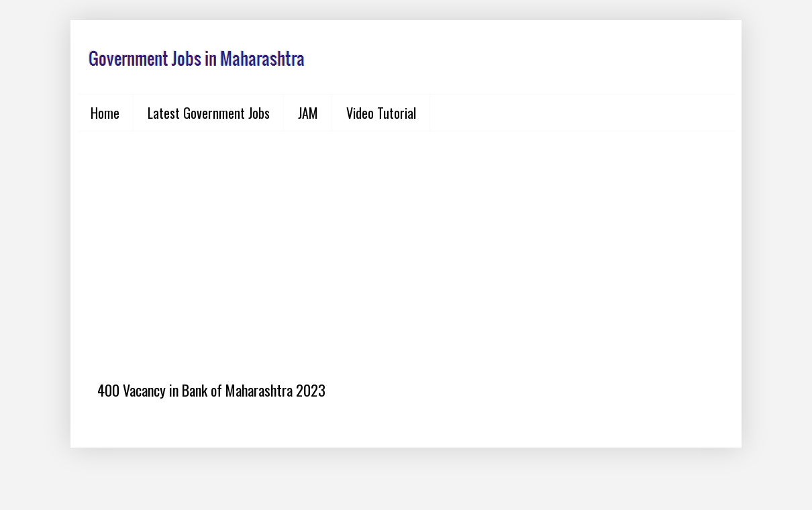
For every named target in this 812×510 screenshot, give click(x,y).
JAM (308, 113)
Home (105, 113)
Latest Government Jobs (209, 113)
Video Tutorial (381, 113)
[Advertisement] (406, 246)
